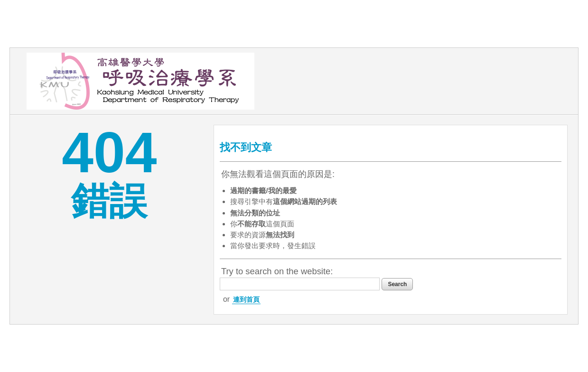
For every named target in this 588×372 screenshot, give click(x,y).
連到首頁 (246, 299)
